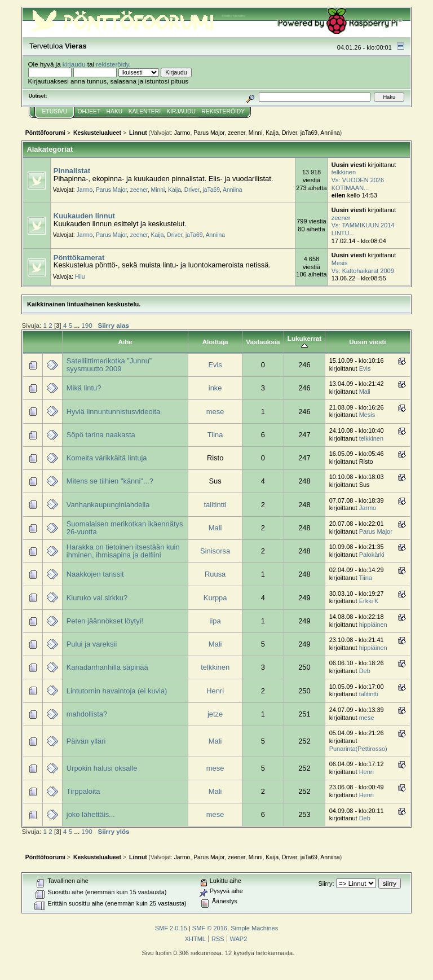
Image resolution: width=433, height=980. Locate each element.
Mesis (340, 263)
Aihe (125, 342)
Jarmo (182, 133)
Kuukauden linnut (84, 216)
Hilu (80, 277)
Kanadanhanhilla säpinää (107, 667)
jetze (215, 714)
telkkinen (344, 172)
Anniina (330, 133)
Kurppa (215, 598)
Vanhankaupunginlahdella (108, 505)
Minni (256, 133)
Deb (365, 671)
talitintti (215, 505)
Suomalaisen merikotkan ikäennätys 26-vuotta (125, 528)
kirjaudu (74, 64)
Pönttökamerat (79, 258)
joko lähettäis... (91, 814)
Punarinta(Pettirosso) (358, 749)
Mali (365, 392)
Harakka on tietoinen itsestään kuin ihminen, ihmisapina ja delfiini (123, 551)
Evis (215, 365)
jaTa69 (309, 133)
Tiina (215, 435)
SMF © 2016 (210, 928)
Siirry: (326, 884)
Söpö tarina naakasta (101, 435)
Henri (215, 691)
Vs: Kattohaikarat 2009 (363, 271)
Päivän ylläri (86, 741)
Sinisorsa (215, 551)
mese (215, 412)
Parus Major (209, 133)
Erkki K (369, 601)
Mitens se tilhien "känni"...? (110, 481)
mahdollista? (87, 714)
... (78, 325)
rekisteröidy (112, 64)
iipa (215, 621)
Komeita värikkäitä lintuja (107, 458)
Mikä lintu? (84, 388)
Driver (290, 133)
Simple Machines (254, 928)
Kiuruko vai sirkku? (97, 598)
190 (87, 325)
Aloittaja (215, 342)
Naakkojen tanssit (95, 574)
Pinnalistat (72, 171)
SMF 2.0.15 (171, 928)
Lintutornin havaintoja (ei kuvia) (117, 691)
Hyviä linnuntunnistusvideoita (113, 412)
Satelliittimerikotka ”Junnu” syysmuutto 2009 (109, 365)
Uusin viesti (367, 342)
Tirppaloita (83, 791)
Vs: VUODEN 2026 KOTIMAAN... (358, 184)
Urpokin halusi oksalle (102, 768)
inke (215, 388)
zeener (237, 133)
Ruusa (215, 574)
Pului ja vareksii (92, 644)
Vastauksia (263, 342)
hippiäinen (373, 625)
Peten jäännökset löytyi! (105, 621)
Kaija (272, 133)
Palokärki (372, 555)
